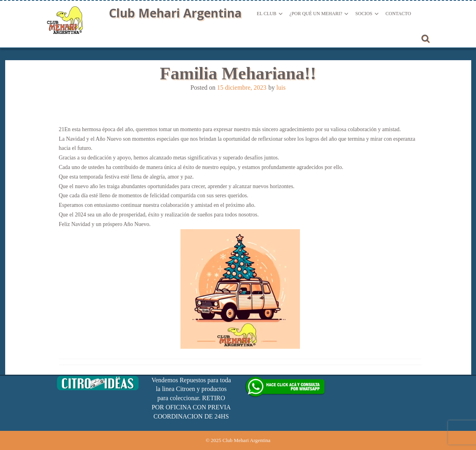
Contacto (398, 14)
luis (281, 87)
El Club (267, 14)
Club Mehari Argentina (175, 13)
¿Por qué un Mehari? (316, 14)
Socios (364, 14)
